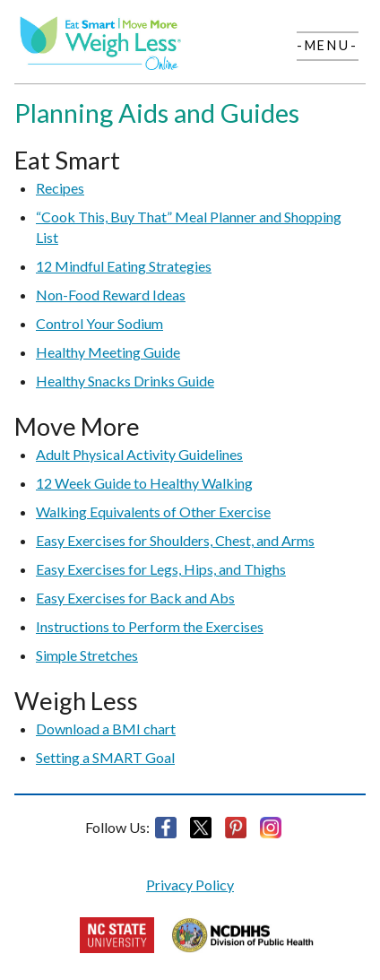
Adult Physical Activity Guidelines (139, 454)
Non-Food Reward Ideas (111, 295)
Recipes (60, 188)
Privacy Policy (190, 885)
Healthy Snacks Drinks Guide (125, 381)
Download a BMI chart (106, 728)
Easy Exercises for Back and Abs (135, 598)
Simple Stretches (87, 655)
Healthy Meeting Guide (108, 352)
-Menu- (328, 45)
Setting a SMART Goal (105, 757)
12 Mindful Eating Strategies (124, 266)
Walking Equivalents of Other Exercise (153, 512)
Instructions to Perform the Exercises (150, 626)
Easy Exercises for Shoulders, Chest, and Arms (175, 540)
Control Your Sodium (99, 323)
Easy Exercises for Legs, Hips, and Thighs (161, 569)
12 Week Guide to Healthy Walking (144, 483)
